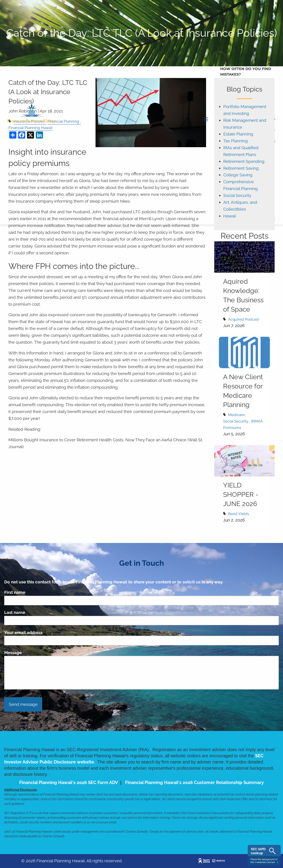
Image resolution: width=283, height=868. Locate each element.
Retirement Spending (244, 161)
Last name (15, 612)
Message (13, 653)
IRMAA (257, 421)
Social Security (237, 195)
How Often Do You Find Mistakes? (246, 72)
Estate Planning (238, 134)
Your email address (45, 632)
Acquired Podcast (244, 319)
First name (15, 592)
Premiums (232, 428)
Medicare (236, 415)
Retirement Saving (241, 168)
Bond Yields (239, 514)
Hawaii (230, 216)
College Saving (238, 175)
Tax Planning (236, 141)
